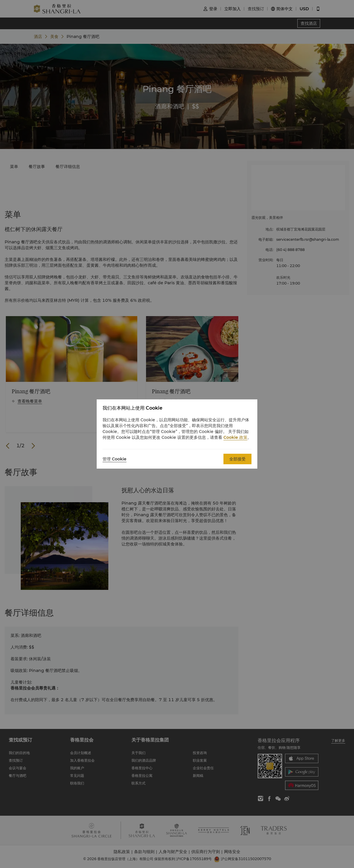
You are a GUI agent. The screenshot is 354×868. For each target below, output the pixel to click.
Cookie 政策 (235, 437)
